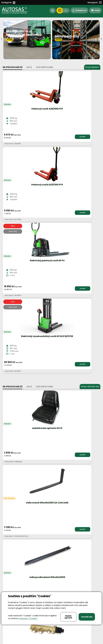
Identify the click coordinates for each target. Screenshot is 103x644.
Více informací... (57, 441)
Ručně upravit (68, 617)
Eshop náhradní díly (90, 235)
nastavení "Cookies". (28, 618)
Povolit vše (87, 617)
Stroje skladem (92, 67)
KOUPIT (42, 137)
